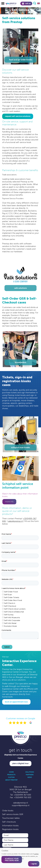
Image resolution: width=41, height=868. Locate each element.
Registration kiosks (10, 829)
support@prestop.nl (21, 805)
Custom (11, 777)
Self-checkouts (9, 822)
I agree (34, 864)
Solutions (30, 772)
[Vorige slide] (5, 47)
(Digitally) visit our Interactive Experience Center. (21, 756)
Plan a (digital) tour (20, 763)
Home (11, 772)
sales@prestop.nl (15, 521)
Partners (30, 775)
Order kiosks (8, 811)
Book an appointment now (16, 702)
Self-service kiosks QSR (13, 814)
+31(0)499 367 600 (22, 795)
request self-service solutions (18, 116)
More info (9, 502)
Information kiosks (10, 826)
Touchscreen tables (11, 818)
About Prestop (11, 780)
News (30, 777)
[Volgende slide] (36, 46)
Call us (26, 3)
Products (11, 775)
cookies (36, 854)
